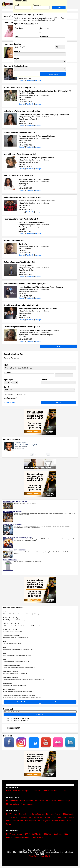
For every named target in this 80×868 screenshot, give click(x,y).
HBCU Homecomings (14, 834)
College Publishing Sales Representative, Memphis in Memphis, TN (19, 691)
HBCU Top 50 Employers (53, 834)
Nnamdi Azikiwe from (21, 219)
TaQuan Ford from (19, 262)
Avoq (4, 642)
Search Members (26, 801)
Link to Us (45, 791)
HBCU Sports (50, 817)
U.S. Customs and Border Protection (12, 624)
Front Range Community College (11, 618)
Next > (59, 347)
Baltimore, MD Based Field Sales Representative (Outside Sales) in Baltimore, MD (22, 614)
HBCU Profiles (11, 814)
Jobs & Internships (37, 814)
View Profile (30, 81)
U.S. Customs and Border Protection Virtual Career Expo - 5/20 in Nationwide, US (22, 626)
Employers (26, 791)
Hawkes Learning (7, 612)
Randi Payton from (21, 305)
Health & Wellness (59, 821)
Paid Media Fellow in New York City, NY (12, 644)
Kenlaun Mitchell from (14, 240)
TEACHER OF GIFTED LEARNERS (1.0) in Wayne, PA (15, 673)
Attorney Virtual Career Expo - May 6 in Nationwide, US (16, 638)
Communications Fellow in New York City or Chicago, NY (16, 661)
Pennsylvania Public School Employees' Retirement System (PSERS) (19, 695)
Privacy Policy (34, 856)
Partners (54, 791)
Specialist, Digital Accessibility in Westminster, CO (15, 620)
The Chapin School (8, 683)
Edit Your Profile (12, 801)
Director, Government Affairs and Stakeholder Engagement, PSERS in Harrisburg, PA (22, 697)
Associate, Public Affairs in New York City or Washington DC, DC (18, 650)
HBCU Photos (62, 817)
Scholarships (24, 814)
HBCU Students (14, 817)
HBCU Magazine (44, 821)
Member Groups (64, 801)
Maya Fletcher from (20, 154)
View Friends (40, 801)
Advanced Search (11, 402)
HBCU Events (18, 821)
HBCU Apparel (30, 821)
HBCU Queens (38, 837)
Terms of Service (45, 856)
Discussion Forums (53, 814)
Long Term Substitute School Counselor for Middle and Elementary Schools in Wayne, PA (24, 679)
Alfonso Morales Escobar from (25, 284)
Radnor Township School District (11, 671)
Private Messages (28, 804)
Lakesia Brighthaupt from (22, 327)
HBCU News (39, 817)
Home (8, 791)
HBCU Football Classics (33, 834)
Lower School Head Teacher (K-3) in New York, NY (15, 685)
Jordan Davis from (20, 87)
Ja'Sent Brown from (18, 176)
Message (38, 81)
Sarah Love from (20, 133)
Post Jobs (58, 702)
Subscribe (40, 715)
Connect (22, 81)
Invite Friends (51, 801)
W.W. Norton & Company (9, 689)
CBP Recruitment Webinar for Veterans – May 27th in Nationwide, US (19, 667)
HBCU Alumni (68, 814)
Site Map (63, 791)
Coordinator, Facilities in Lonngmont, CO (12, 632)
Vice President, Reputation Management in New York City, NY (17, 656)
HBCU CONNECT (14, 728)
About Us (16, 791)
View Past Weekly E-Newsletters (17, 720)
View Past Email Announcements (18, 718)
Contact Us (36, 791)
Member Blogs (27, 817)
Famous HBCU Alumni (22, 837)
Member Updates (13, 804)
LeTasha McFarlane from (22, 111)
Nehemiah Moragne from (22, 197)
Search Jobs (22, 702)
